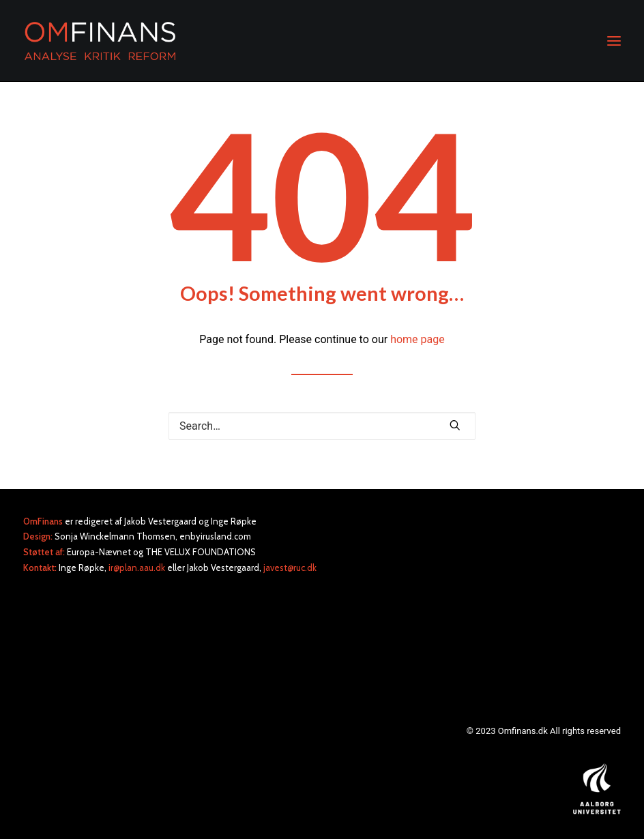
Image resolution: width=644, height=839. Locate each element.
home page (418, 339)
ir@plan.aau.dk (137, 568)
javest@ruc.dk (290, 568)
